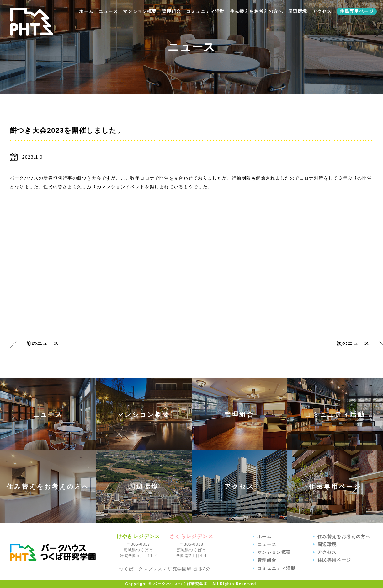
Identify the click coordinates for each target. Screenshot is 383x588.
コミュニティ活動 (205, 11)
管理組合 (172, 11)
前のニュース (42, 343)
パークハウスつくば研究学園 (53, 552)
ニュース (108, 11)
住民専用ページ (357, 11)
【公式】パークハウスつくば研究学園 (32, 22)
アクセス (322, 11)
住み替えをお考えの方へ (256, 11)
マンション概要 (140, 11)
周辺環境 (298, 11)
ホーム (86, 11)
